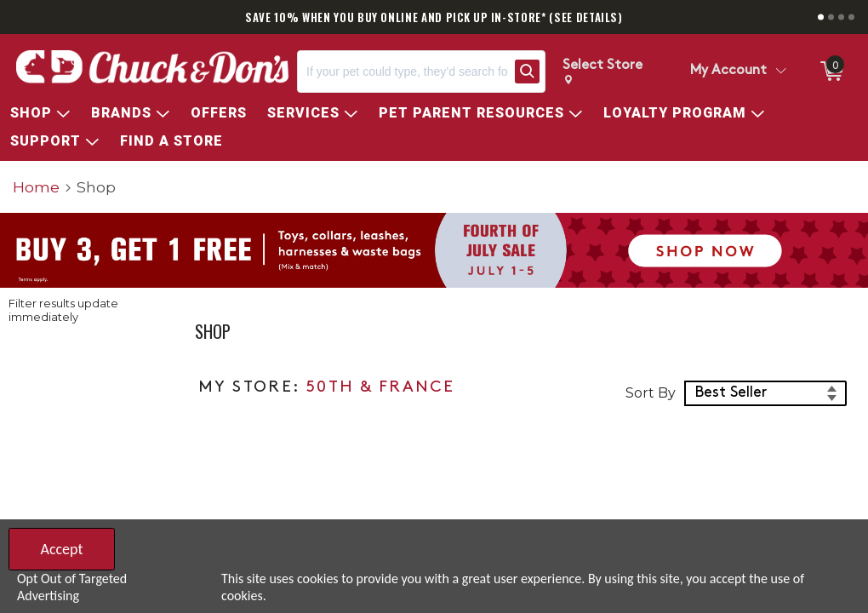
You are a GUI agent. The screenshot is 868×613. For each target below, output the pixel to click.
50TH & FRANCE (380, 388)
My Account (728, 71)
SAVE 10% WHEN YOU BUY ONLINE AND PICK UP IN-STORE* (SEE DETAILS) (434, 17)
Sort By (651, 393)
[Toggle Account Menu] (780, 72)
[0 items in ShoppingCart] (831, 72)
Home (36, 187)
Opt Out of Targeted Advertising (72, 587)
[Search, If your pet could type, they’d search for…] (403, 72)
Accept (61, 549)
